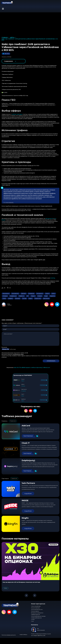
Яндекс (30, 298)
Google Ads (52, 296)
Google (46, 296)
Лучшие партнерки (36, 608)
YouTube (24, 298)
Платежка (23, 386)
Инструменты (40, 294)
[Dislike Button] (8, 288)
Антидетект (24, 391)
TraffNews (9, 305)
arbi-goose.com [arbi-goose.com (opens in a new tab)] (49, 218)
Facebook (40, 296)
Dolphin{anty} (28, 460)
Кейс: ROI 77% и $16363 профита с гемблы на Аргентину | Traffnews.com (32, 368)
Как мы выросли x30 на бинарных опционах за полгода (21, 582)
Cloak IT (26, 443)
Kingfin (25, 518)
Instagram (10, 298)
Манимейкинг (6, 294)
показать (14, 61)
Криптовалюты (15, 294)
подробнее (28, 494)
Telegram (33, 296)
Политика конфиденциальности (9, 635)
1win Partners (28, 483)
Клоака (23, 396)
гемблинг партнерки (17, 114)
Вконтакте (18, 298)
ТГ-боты (33, 620)
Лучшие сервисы (35, 611)
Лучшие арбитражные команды (38, 616)
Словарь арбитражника (36, 618)
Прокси (23, 381)
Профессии (22, 296)
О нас (32, 621)
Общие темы (38, 298)
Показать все (13, 421)
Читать (6, 588)
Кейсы (53, 294)
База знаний (46, 298)
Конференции (13, 296)
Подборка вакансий (36, 615)
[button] (3, 9)
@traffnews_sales (42, 636)
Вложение (4, 347)
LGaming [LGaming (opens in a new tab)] (53, 278)
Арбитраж (24, 294)
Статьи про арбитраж (36, 606)
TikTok (4, 298)
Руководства (31, 294)
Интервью (5, 296)
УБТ (28, 296)
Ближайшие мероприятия (37, 613)
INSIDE (25, 501)
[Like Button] (2, 288)
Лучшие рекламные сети (37, 610)
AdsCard (26, 426)
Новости (47, 294)
